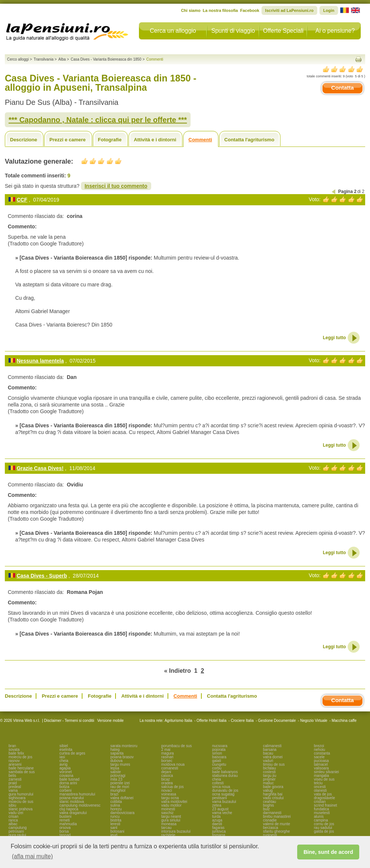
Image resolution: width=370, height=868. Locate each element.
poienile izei (120, 783)
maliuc (268, 783)
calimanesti (272, 746)
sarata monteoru (124, 746)
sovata (14, 750)
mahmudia (68, 824)
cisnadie (270, 820)
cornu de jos (324, 824)
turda (216, 816)
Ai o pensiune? (335, 31)
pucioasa (321, 761)
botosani (117, 831)
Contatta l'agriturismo (249, 140)
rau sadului (323, 828)
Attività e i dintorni (155, 140)
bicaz (165, 779)
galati (217, 761)
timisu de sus (274, 764)
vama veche (222, 813)
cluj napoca (69, 809)
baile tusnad (69, 779)
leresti (115, 824)
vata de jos (323, 794)
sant (114, 828)
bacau (268, 753)
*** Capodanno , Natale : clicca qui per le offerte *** (98, 120)
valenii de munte (277, 824)
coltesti (218, 783)
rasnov (14, 761)
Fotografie (110, 140)
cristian (320, 802)
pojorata (219, 750)
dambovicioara (122, 813)
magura (168, 753)
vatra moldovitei (174, 802)
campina (321, 820)
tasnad (65, 835)
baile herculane (21, 768)
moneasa (169, 824)
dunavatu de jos (225, 790)
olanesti (320, 790)
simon (217, 753)
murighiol (118, 790)
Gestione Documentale (277, 721)
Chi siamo (191, 10)
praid (13, 783)
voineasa (169, 794)
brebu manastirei (277, 816)
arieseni (15, 764)
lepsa (115, 768)
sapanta (117, 753)
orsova (65, 828)
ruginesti (270, 835)
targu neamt (171, 816)
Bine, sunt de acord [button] (328, 852)
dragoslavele (324, 798)
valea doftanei (122, 798)
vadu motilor (171, 805)
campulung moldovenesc (80, 805)
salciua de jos (173, 787)
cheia (64, 761)
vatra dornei (273, 757)
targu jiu (270, 776)
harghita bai (273, 794)
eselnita (66, 750)
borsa (64, 831)
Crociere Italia (242, 721)
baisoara (219, 757)
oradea (167, 783)
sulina (115, 805)
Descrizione (24, 140)
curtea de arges (72, 753)
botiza (64, 787)
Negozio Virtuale (314, 721)
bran (12, 746)
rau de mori (120, 787)
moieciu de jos (20, 757)
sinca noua (221, 787)
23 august (220, 809)
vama (13, 790)
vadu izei (16, 813)
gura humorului (21, 794)
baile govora (273, 787)
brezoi (319, 746)
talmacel (321, 764)
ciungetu (219, 764)
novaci (167, 790)
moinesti (168, 809)
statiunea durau (225, 776)
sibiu (12, 805)
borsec (167, 761)
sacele (319, 757)
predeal (15, 787)
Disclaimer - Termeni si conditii (69, 721)
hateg (115, 750)
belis (12, 776)
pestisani (219, 798)
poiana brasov (122, 757)
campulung (18, 828)
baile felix (16, 753)
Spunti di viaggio (233, 31)
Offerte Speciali (283, 31)
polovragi (118, 776)
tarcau (166, 828)
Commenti (200, 140)
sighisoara (17, 798)
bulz (266, 809)
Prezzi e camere (68, 140)
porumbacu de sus (176, 746)
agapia (65, 768)
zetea (217, 805)
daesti (217, 824)
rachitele (168, 835)
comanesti (170, 768)
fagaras (218, 828)
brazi (114, 794)
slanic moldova (72, 802)
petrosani (16, 831)
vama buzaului (224, 802)
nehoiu (319, 750)
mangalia (322, 776)
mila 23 (116, 779)
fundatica (322, 809)
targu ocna (170, 798)
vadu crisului (273, 798)
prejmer (269, 779)
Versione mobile (110, 721)
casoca (167, 776)
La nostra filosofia (220, 10)
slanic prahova (20, 809)
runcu (115, 816)
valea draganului (73, 813)
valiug (268, 790)
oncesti (320, 787)
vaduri (268, 761)
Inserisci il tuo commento (116, 186)
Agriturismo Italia (178, 721)
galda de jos (324, 831)
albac (13, 824)
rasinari (167, 757)
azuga (217, 820)
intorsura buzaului (176, 831)
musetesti (322, 813)
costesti (269, 772)
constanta (322, 753)
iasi (62, 757)
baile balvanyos (225, 772)
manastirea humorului (77, 794)
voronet (66, 772)
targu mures (120, 764)
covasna (66, 776)
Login (329, 10)
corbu (217, 768)
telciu (318, 783)
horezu (116, 809)
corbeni (66, 790)
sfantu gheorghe (276, 831)
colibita (116, 802)
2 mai (166, 750)
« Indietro (178, 671)
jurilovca (219, 831)
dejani (166, 772)
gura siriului (171, 820)
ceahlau (270, 802)
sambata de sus (22, 772)
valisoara (321, 768)
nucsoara (220, 746)
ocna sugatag (223, 794)
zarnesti (15, 779)
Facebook (249, 10)
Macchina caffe (344, 721)
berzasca (271, 828)
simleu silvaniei (326, 772)
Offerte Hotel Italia (211, 721)
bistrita (116, 820)
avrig (64, 764)
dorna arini (68, 783)
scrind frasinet (325, 805)
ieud (114, 835)
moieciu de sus (21, 802)
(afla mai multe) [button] (32, 856)
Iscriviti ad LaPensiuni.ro (289, 10)
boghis (268, 805)
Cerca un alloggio (173, 31)
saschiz (167, 813)
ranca (13, 820)
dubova (116, 761)
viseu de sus (324, 779)
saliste (116, 772)
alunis (319, 816)
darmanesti (272, 813)
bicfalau (269, 768)
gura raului (17, 835)
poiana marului (72, 798)
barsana (270, 750)
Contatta (343, 88)
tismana (219, 835)
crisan (14, 816)
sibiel (64, 746)
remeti (65, 820)
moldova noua (173, 764)
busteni (65, 816)
